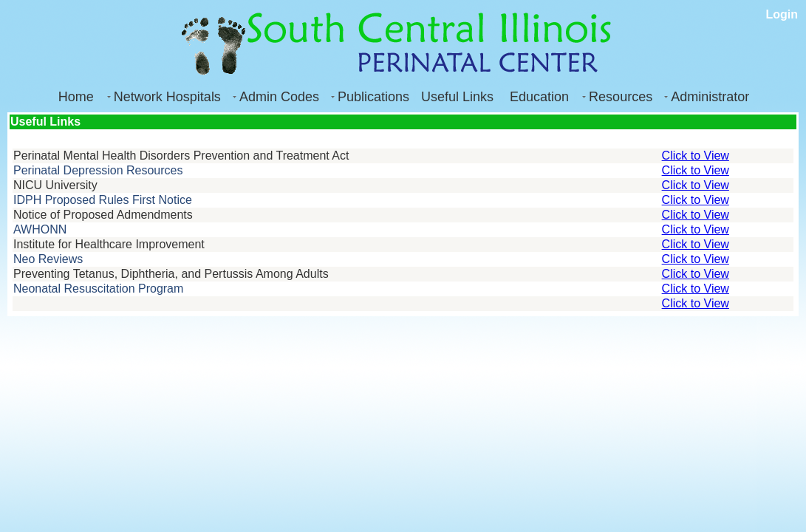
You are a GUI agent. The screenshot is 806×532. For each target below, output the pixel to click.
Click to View (696, 156)
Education (539, 97)
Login (782, 14)
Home (76, 97)
